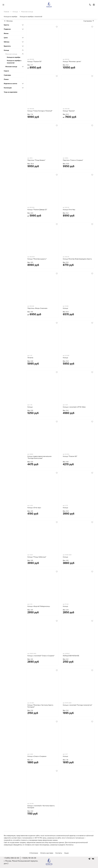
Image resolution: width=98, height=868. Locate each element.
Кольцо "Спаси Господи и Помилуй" (40, 111)
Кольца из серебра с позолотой (31, 16)
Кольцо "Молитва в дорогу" (37, 259)
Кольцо (65, 308)
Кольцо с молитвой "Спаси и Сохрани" (41, 656)
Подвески (7, 29)
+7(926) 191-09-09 (29, 858)
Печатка (30, 358)
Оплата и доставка (47, 853)
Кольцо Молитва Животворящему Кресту (77, 259)
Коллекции (8, 88)
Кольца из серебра (10, 16)
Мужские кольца (11, 54)
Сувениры (7, 75)
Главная (6, 12)
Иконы (6, 33)
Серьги (6, 71)
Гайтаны (7, 42)
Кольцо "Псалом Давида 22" (37, 210)
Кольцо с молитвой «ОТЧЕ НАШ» (74, 407)
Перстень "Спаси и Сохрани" (73, 160)
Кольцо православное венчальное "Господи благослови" (39, 457)
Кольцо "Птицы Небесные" (37, 557)
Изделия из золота (10, 83)
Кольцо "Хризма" (69, 111)
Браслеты (7, 46)
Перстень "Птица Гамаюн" (36, 160)
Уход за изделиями (11, 92)
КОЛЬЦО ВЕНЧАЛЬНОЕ (71, 656)
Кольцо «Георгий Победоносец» (39, 606)
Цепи (6, 38)
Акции (66, 853)
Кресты (6, 25)
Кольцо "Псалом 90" (70, 456)
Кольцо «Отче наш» (34, 508)
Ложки (6, 79)
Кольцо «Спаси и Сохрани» (37, 756)
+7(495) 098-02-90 (11, 858)
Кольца (15, 12)
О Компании (34, 853)
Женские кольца (11, 67)
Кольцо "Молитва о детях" (72, 61)
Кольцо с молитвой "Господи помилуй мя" (78, 705)
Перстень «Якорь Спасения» (37, 308)
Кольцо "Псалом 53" (35, 61)
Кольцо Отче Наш (69, 210)
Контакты (59, 853)
